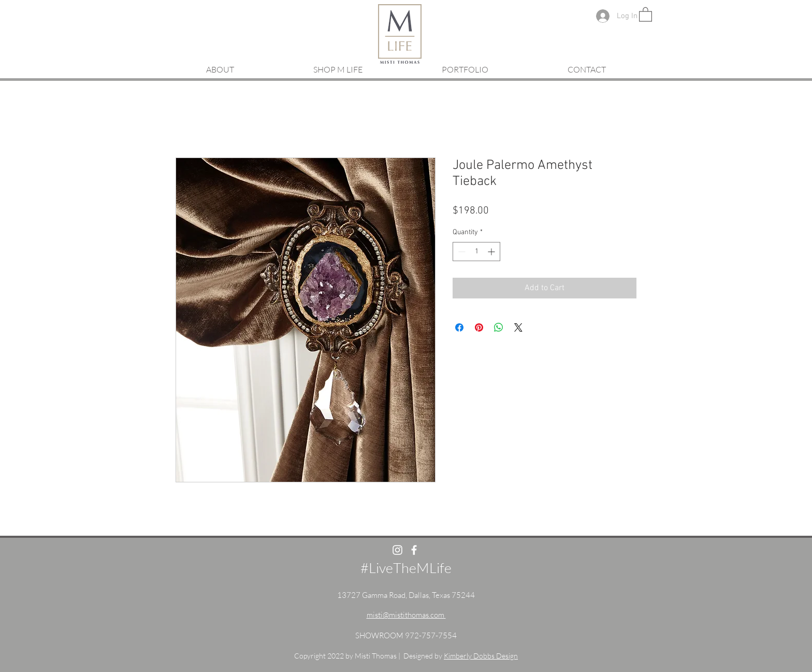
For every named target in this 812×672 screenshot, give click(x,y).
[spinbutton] (476, 252)
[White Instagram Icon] (397, 550)
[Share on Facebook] (459, 327)
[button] (646, 14)
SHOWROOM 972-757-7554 (406, 635)
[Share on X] (518, 327)
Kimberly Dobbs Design (481, 656)
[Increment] (492, 252)
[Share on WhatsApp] (499, 327)
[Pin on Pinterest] (479, 327)
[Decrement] (461, 252)
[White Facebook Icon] (414, 550)
